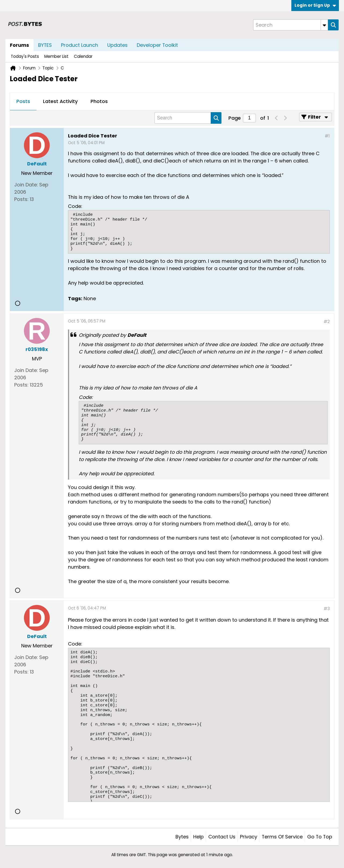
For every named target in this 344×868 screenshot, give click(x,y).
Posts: (21, 199)
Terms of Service (282, 837)
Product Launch (80, 45)
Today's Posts (25, 56)
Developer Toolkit (157, 45)
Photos (99, 101)
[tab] (23, 102)
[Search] (291, 25)
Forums (19, 45)
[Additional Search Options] (324, 25)
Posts (23, 101)
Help (198, 837)
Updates (117, 45)
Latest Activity (60, 101)
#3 (327, 609)
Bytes (182, 837)
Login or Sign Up (315, 5)
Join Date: (26, 185)
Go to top (320, 837)
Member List (56, 56)
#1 (327, 136)
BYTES (45, 45)
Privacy (249, 837)
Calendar (83, 56)
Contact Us (222, 837)
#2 (327, 322)
